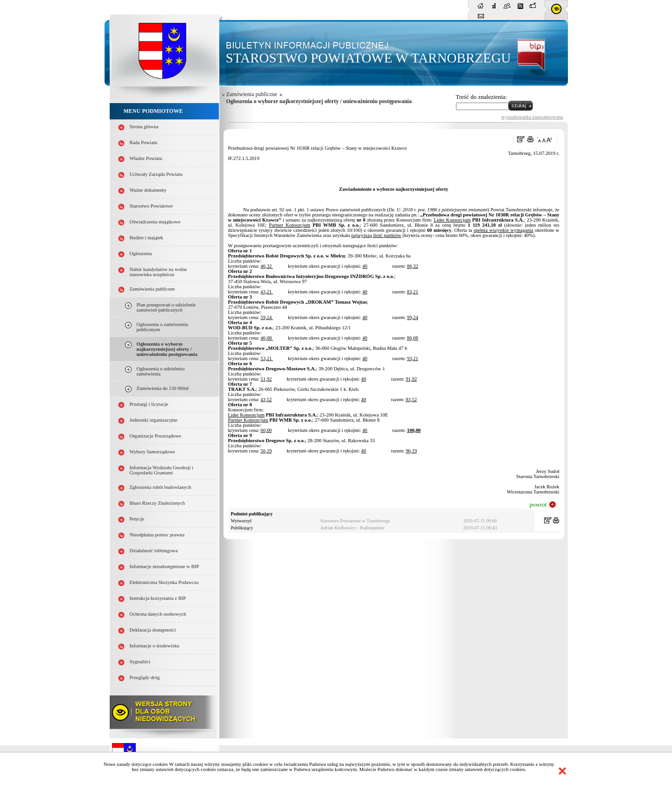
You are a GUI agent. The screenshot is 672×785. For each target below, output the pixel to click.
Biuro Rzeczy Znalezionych (157, 503)
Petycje (137, 519)
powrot (538, 504)
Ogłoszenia (141, 254)
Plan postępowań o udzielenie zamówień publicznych (166, 307)
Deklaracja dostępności (153, 630)
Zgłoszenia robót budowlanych (161, 487)
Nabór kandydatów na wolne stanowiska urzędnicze (158, 272)
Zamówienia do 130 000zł (163, 388)
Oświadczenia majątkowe (155, 222)
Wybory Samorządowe (152, 452)
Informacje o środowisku (155, 646)
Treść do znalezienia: (482, 97)
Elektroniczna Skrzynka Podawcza (164, 582)
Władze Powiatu (146, 158)
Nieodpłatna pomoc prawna (157, 535)
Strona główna (144, 127)
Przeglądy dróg (145, 677)
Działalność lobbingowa (154, 551)
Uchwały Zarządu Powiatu (156, 174)
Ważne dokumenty (148, 190)
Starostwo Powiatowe (151, 206)
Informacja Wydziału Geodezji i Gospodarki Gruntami (162, 470)
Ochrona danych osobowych (158, 614)
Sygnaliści (140, 662)
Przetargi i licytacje (149, 404)
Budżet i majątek (147, 238)
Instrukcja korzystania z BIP (158, 598)
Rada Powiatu (144, 142)
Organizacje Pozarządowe (156, 436)
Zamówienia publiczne (152, 289)
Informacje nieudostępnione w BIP (164, 566)
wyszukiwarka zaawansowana (532, 117)
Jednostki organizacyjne (154, 420)
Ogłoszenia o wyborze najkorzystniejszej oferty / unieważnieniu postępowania (167, 349)
